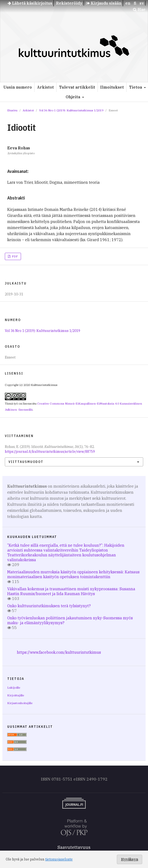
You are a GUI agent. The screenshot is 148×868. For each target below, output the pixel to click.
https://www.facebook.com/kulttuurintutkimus (59, 652)
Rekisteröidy (69, 3)
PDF (14, 256)
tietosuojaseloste (59, 859)
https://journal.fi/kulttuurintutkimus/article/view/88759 (50, 452)
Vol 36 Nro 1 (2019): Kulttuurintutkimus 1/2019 (71, 110)
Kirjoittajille (16, 695)
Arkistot (45, 87)
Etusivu (12, 110)
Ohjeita (73, 97)
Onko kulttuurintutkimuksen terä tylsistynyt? (49, 606)
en (128, 3)
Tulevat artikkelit (77, 87)
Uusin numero (18, 87)
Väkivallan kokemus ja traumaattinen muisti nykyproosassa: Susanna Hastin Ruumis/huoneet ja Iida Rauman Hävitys (71, 591)
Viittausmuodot (26, 462)
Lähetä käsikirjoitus (30, 3)
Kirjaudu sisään (104, 3)
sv (142, 3)
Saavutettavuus (74, 847)
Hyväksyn (130, 859)
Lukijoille (14, 687)
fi (135, 3)
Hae (139, 9)
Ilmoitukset (112, 87)
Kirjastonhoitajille (20, 703)
